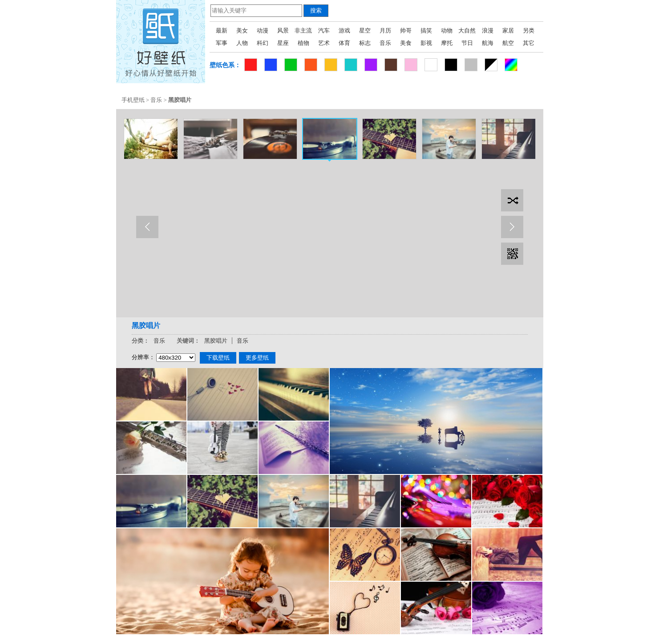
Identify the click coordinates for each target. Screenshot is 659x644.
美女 (242, 30)
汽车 (324, 30)
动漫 (263, 30)
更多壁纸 (257, 358)
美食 (406, 43)
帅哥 (406, 30)
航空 (508, 43)
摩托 (447, 43)
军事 (222, 43)
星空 (365, 30)
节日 (467, 43)
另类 (529, 30)
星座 (283, 43)
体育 (344, 43)
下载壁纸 (218, 358)
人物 (242, 43)
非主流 (303, 30)
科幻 (263, 43)
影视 (426, 43)
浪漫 (488, 30)
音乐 (385, 43)
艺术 (324, 43)
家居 (508, 30)
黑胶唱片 (216, 341)
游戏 (344, 30)
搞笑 (426, 30)
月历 (385, 30)
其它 (529, 43)
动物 (447, 30)
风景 (283, 30)
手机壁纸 (133, 100)
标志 (365, 43)
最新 (222, 30)
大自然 (467, 30)
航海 (488, 43)
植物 (303, 43)
